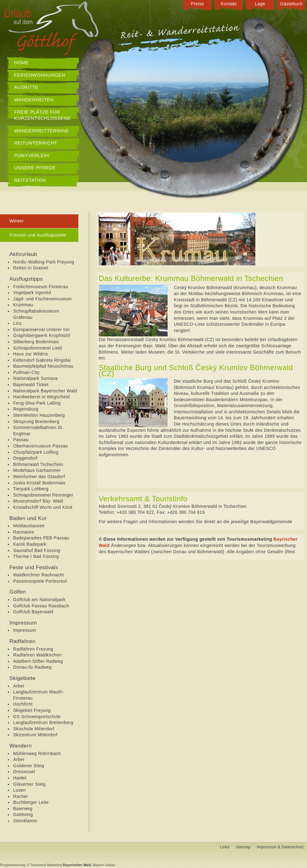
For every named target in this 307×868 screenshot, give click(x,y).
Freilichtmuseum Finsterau (41, 287)
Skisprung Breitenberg (36, 421)
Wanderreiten (34, 100)
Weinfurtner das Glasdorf (39, 477)
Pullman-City (26, 372)
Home (21, 62)
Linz (17, 323)
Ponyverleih (31, 155)
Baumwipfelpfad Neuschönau (43, 366)
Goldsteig (23, 814)
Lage (260, 4)
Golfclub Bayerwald (33, 612)
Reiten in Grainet (31, 268)
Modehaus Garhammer (37, 470)
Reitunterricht (36, 143)
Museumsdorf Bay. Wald (38, 501)
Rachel (20, 796)
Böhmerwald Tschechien (38, 464)
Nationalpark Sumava (35, 378)
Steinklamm (25, 821)
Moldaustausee (29, 526)
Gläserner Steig (29, 784)
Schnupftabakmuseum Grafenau (36, 314)
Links (225, 847)
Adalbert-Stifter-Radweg (38, 661)
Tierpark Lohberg (31, 489)
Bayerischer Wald (77, 865)
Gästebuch (291, 4)
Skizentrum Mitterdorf (35, 735)
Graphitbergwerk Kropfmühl (42, 335)
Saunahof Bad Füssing (37, 550)
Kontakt (229, 4)
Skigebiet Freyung (32, 710)
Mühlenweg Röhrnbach (37, 753)
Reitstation (30, 180)
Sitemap (243, 847)
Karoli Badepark (30, 544)
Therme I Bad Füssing (36, 556)
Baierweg (23, 809)
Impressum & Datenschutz (280, 847)
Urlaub (110, 865)
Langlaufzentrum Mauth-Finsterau (38, 695)
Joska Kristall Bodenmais (39, 483)
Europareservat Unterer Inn (42, 329)
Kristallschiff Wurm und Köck (43, 507)
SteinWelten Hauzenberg (39, 415)
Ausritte (26, 87)
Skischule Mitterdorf (34, 729)
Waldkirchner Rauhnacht (39, 575)
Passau (21, 440)
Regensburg (26, 409)
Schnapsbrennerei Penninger (43, 495)
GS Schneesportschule (37, 717)
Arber (19, 686)
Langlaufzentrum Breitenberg (43, 722)
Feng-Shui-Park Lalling (37, 403)
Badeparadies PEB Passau (41, 538)
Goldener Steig (29, 766)
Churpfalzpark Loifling (36, 452)
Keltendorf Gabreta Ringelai (42, 360)
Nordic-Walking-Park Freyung (44, 262)
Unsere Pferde (35, 168)
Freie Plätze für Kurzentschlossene (42, 115)
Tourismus (38, 865)
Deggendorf (25, 458)
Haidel (20, 778)
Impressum (25, 630)
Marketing (55, 865)
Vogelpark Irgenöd (32, 293)
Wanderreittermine (42, 131)
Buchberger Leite (31, 802)
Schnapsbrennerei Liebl (38, 348)
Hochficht (23, 704)
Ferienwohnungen (40, 75)
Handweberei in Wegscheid (41, 397)
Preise (197, 4)
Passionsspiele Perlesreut (40, 581)
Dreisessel (24, 772)
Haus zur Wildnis (31, 354)
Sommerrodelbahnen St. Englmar (38, 431)
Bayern (99, 865)
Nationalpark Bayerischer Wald (45, 391)
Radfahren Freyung (33, 649)
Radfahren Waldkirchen (37, 655)
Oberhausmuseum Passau (41, 446)
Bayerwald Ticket (31, 385)
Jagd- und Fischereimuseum (42, 299)
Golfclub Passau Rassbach (41, 606)
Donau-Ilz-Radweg (32, 667)
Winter (17, 221)
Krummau (23, 305)
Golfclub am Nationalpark (39, 600)
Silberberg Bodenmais (36, 342)
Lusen (19, 790)
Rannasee (24, 532)
